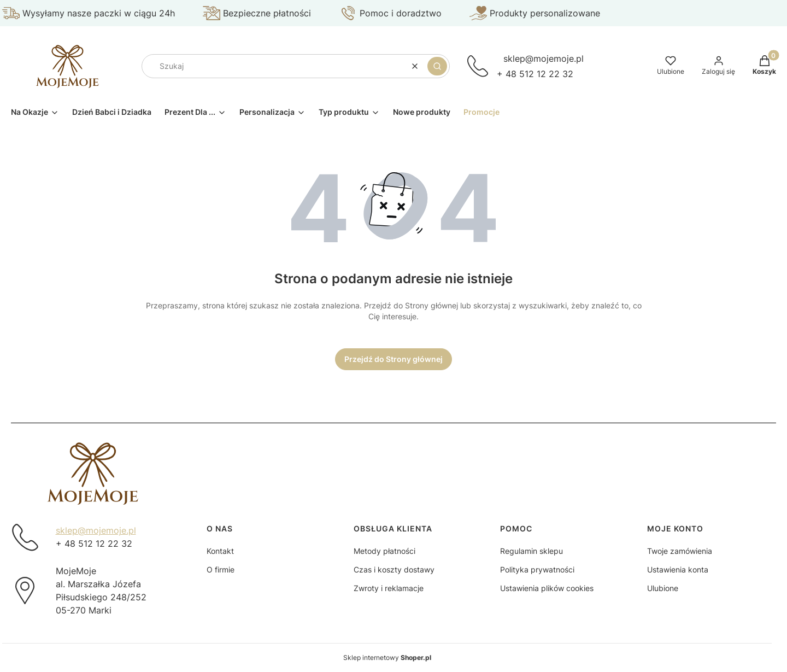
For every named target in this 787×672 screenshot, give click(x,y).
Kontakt (220, 551)
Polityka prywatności (537, 569)
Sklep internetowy (387, 658)
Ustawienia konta (678, 569)
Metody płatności (384, 551)
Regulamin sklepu (531, 551)
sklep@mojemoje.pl (544, 59)
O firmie (221, 569)
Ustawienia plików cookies (547, 588)
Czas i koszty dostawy (394, 569)
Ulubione (663, 588)
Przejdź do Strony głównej (393, 359)
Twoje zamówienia (680, 551)
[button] (437, 66)
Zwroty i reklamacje (389, 588)
